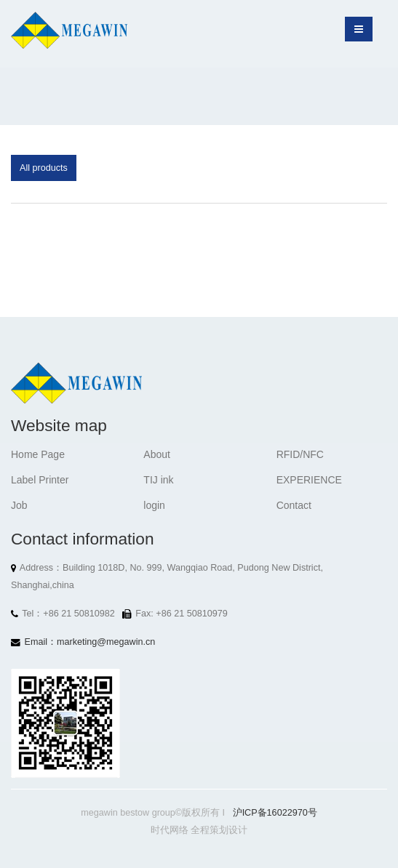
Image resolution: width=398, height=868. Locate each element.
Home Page (38, 454)
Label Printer (40, 480)
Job (19, 505)
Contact (294, 505)
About (157, 454)
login (154, 505)
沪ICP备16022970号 (275, 813)
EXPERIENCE (309, 480)
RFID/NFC (300, 454)
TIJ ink (158, 480)
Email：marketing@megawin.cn (90, 642)
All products (44, 168)
